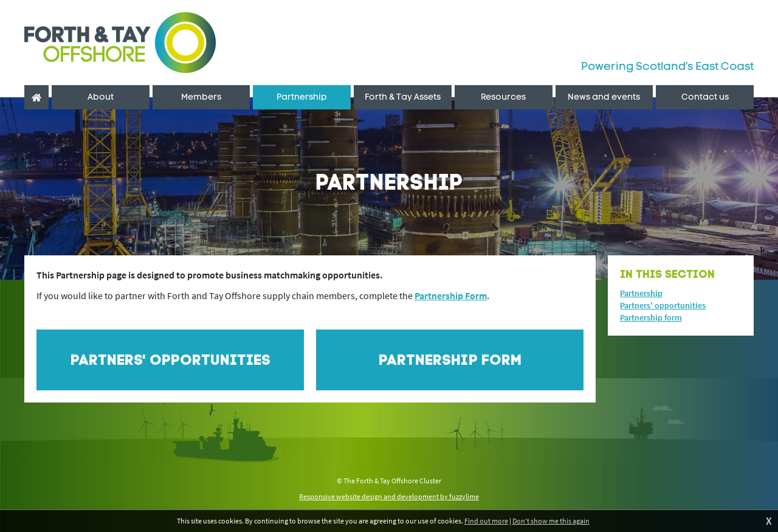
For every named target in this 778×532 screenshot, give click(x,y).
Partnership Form (451, 295)
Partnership (641, 293)
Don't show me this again (551, 521)
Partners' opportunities (663, 305)
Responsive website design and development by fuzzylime (389, 496)
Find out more (486, 521)
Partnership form (651, 317)
